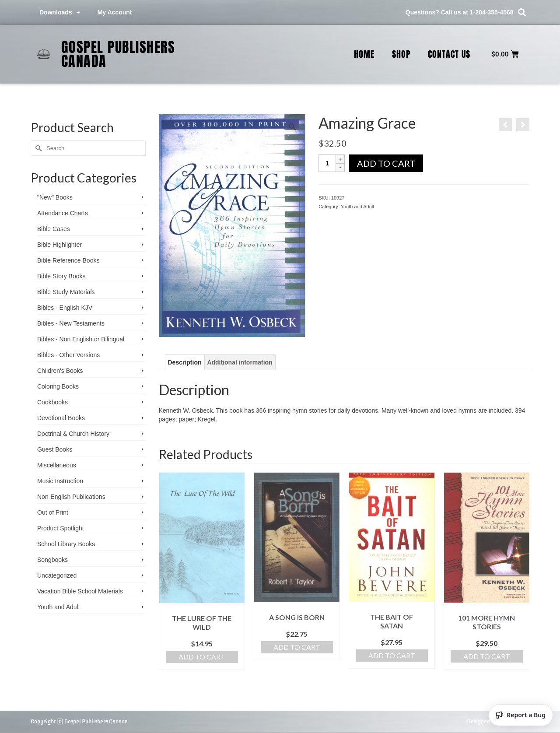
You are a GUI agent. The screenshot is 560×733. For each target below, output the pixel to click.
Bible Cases (54, 229)
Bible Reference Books (68, 260)
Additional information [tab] (240, 362)
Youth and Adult (358, 207)
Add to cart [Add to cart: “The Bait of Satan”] (392, 655)
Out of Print (53, 512)
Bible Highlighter (59, 245)
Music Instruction (60, 481)
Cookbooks (52, 402)
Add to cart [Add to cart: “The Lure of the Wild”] (202, 657)
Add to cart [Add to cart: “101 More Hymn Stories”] (487, 656)
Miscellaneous (57, 465)
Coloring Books (58, 386)
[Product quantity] (327, 163)
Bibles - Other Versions (68, 355)
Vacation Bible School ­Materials (80, 591)
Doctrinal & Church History (73, 434)
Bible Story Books (61, 276)
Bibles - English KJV (65, 308)
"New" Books (55, 197)
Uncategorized (57, 575)
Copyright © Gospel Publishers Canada (79, 721)
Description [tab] (185, 362)
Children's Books (60, 371)
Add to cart (386, 163)
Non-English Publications (71, 497)
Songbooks (52, 560)
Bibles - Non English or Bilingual (81, 339)
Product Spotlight (61, 528)
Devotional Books (61, 418)
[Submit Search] (37, 148)
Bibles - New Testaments (71, 323)
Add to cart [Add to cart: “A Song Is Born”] (297, 647)
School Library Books (66, 544)
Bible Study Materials (66, 292)
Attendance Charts (63, 213)
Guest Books (55, 449)
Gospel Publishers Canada (118, 54)
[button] (522, 12)
